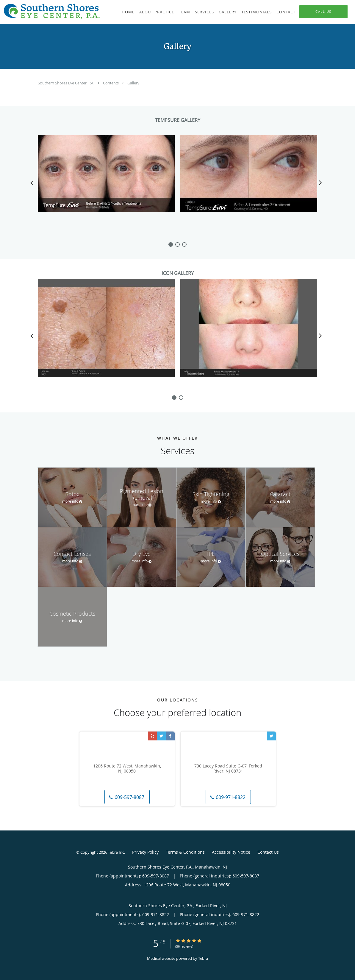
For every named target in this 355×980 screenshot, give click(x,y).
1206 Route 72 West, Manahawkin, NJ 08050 (127, 769)
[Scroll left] (32, 183)
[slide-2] (184, 244)
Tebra (203, 958)
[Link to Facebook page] (170, 736)
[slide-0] (171, 244)
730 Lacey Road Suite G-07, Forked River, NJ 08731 (228, 769)
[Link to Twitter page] (161, 736)
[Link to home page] (50, 11)
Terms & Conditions (185, 852)
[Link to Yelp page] (152, 736)
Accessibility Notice (231, 852)
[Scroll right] (320, 183)
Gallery (133, 83)
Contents (111, 83)
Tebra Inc (116, 852)
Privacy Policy (145, 852)
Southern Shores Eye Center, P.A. (67, 83)
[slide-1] (177, 244)
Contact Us (268, 852)
